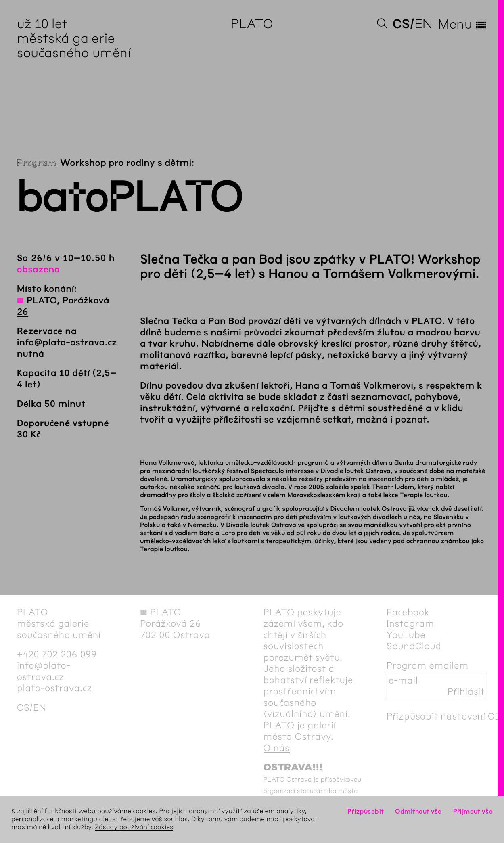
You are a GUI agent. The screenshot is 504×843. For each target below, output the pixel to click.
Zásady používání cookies (134, 827)
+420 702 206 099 (57, 654)
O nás (277, 748)
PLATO (252, 24)
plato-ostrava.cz (54, 688)
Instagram (410, 623)
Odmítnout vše (418, 811)
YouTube (406, 635)
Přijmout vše (473, 811)
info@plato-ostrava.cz (67, 343)
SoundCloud (414, 646)
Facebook (408, 612)
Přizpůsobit (366, 811)
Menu (463, 24)
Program (37, 163)
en (423, 24)
